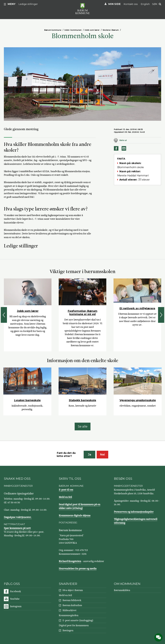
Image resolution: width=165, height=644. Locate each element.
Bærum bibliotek (72, 600)
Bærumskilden (122, 590)
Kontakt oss (131, 4)
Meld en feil (65, 497)
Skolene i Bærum (111, 30)
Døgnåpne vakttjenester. (18, 517)
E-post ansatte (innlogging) (78, 620)
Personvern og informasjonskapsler (134, 512)
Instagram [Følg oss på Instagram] (16, 606)
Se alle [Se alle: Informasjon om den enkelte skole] (83, 426)
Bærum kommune (53, 30)
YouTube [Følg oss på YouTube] (15, 599)
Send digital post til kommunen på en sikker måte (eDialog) (80, 506)
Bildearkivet (70, 610)
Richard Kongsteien (70, 561)
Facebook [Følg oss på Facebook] (15, 591)
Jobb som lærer (92, 30)
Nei (102, 455)
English (145, 4)
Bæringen (68, 630)
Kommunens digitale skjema (75, 515)
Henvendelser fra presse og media (78, 569)
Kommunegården (69, 615)
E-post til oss (66, 490)
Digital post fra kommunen (74, 625)
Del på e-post (124, 148)
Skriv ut (123, 140)
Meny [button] (12, 4)
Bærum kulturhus (72, 605)
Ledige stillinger (28, 4)
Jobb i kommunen (73, 30)
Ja (90, 455)
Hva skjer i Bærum (73, 590)
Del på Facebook (117, 148)
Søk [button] (155, 4)
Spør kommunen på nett (17, 528)
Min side (114, 4)
